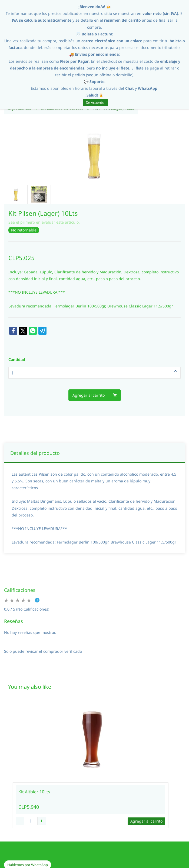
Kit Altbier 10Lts (34, 750)
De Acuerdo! (96, 102)
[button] (28, 824)
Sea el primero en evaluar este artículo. (44, 181)
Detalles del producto (35, 412)
